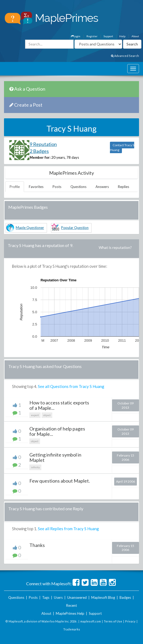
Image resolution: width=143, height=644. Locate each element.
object (47, 415)
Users (58, 597)
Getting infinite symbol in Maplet (55, 457)
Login (76, 36)
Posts (57, 187)
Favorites (36, 187)
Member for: (40, 157)
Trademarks (72, 629)
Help (122, 36)
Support (108, 36)
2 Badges (39, 151)
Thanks (37, 545)
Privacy (130, 621)
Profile (15, 187)
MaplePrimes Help (70, 613)
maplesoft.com (91, 621)
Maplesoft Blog (103, 597)
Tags (46, 597)
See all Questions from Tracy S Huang (71, 386)
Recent (71, 605)
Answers (102, 187)
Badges (125, 597)
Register (92, 36)
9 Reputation (43, 144)
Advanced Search (125, 56)
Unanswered (77, 597)
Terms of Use (113, 621)
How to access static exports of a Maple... (59, 405)
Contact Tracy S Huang (122, 147)
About (135, 36)
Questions (78, 187)
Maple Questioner (30, 228)
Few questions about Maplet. (60, 481)
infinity (35, 467)
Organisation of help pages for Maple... (57, 431)
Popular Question (75, 228)
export (35, 415)
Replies (124, 187)
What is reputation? (115, 247)
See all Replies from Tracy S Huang (68, 529)
